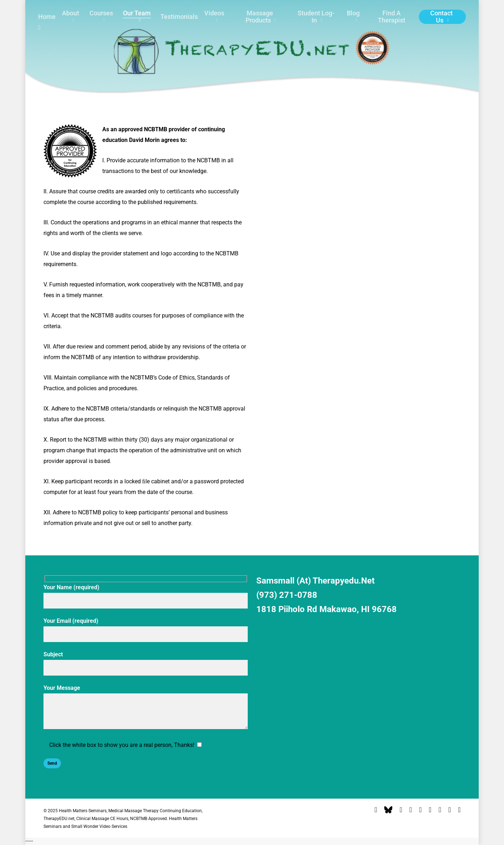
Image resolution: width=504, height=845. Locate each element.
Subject (146, 663)
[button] (252, 841)
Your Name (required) (146, 596)
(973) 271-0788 (287, 595)
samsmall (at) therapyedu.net (315, 581)
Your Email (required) (146, 630)
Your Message (146, 709)
